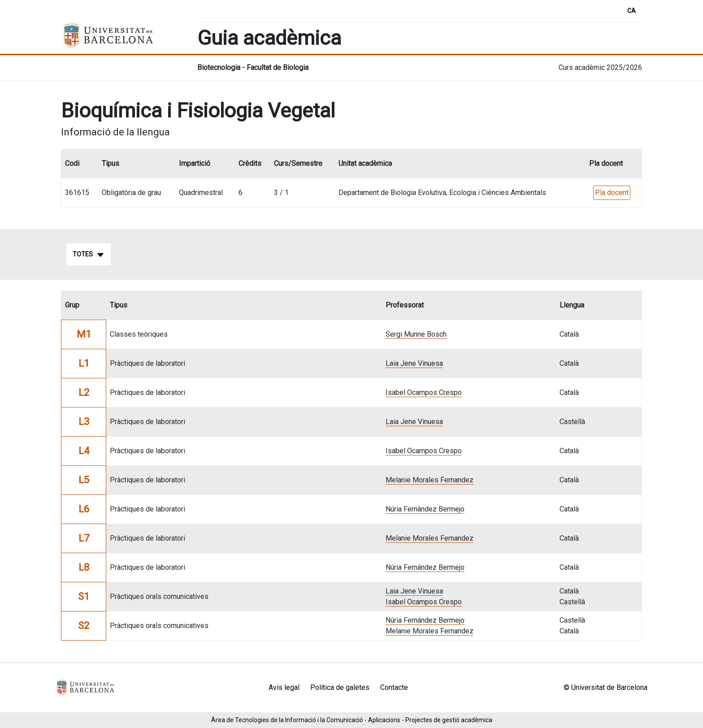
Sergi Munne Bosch (416, 334)
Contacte (394, 687)
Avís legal (284, 687)
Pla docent (612, 193)
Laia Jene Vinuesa (414, 363)
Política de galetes (340, 687)
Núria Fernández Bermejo (425, 509)
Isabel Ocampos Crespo (424, 392)
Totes (89, 255)
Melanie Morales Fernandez (430, 480)
